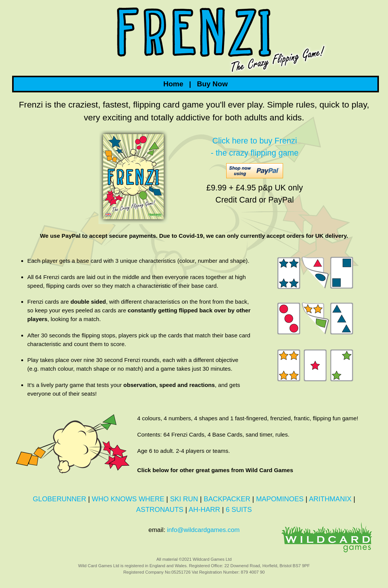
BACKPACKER (227, 499)
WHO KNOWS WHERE (128, 499)
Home (173, 84)
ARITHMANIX (330, 499)
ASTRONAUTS (160, 509)
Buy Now (212, 84)
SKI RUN (184, 499)
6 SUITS (239, 509)
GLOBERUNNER (60, 499)
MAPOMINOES (280, 499)
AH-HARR (204, 509)
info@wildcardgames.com (203, 530)
